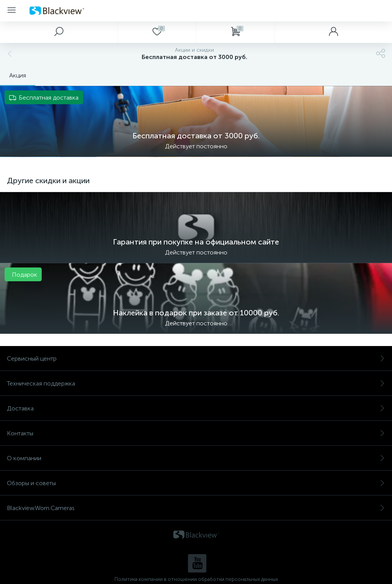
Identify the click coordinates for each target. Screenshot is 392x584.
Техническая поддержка (196, 383)
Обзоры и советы (196, 483)
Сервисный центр (196, 358)
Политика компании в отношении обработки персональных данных (196, 579)
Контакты (196, 433)
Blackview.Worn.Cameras (196, 508)
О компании (196, 458)
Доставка (196, 408)
